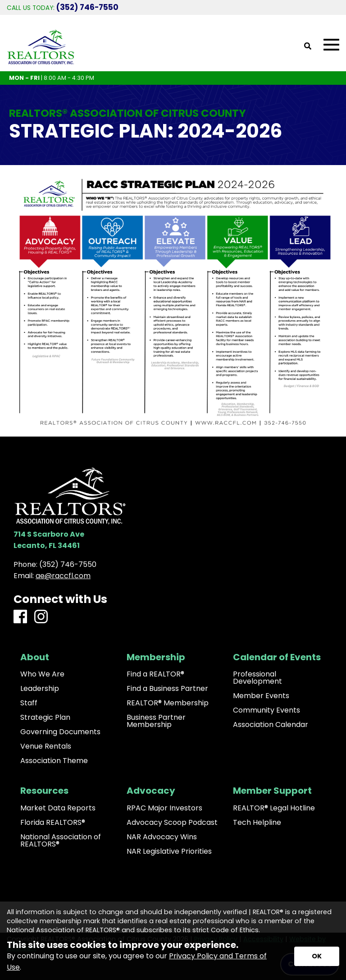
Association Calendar (271, 725)
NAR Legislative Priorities (169, 851)
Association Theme (54, 761)
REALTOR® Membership (168, 703)
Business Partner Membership (156, 721)
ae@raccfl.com (63, 576)
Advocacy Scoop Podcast (172, 823)
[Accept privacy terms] (317, 956)
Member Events (261, 696)
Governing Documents (60, 732)
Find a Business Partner (167, 689)
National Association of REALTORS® (61, 841)
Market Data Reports (58, 808)
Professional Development (257, 678)
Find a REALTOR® (155, 674)
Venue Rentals (46, 746)
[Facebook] (20, 617)
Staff (29, 703)
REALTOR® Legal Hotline (274, 808)
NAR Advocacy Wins (162, 837)
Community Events (266, 710)
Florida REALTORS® (53, 823)
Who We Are (42, 674)
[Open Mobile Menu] (331, 45)
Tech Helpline (257, 823)
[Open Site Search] (308, 47)
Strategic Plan (45, 718)
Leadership (40, 689)
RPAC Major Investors (164, 808)
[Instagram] (41, 617)
